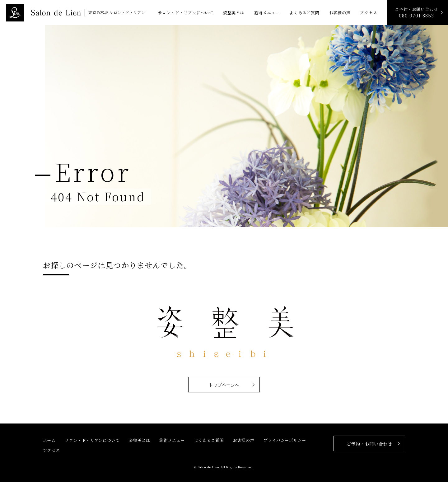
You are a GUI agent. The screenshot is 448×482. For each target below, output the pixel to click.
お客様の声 (340, 13)
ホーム (49, 440)
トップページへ (224, 385)
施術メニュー (267, 13)
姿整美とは (234, 13)
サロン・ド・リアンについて (186, 13)
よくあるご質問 (304, 13)
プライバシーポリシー (285, 440)
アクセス (369, 13)
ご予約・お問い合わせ (416, 13)
